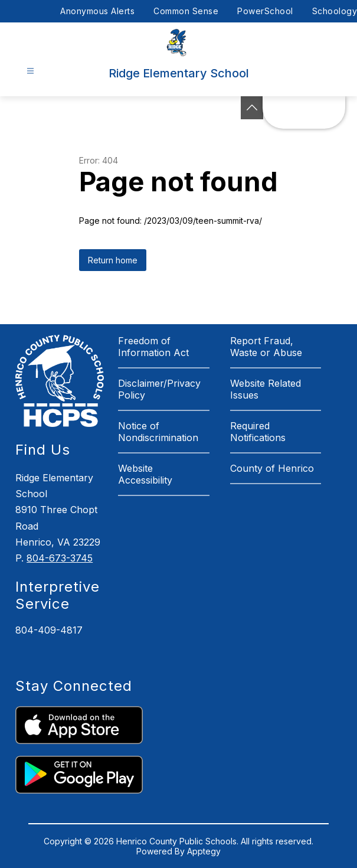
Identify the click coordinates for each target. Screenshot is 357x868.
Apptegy (204, 851)
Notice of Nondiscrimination (158, 432)
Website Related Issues (266, 389)
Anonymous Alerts (97, 11)
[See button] (252, 108)
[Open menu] (30, 71)
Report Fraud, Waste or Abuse (266, 347)
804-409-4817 (49, 630)
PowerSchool (265, 11)
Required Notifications (258, 432)
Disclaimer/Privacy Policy (159, 389)
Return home (113, 260)
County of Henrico (272, 468)
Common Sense (186, 11)
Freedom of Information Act (153, 347)
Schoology (335, 11)
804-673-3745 (60, 558)
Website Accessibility (145, 474)
